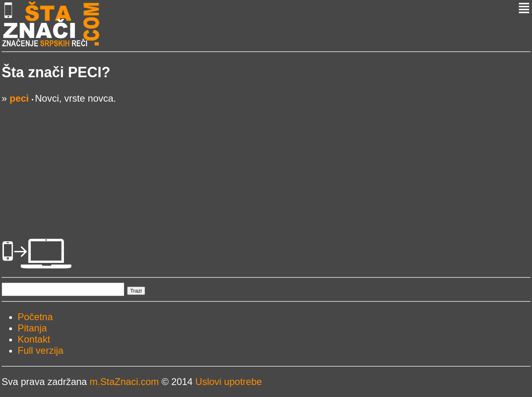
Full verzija (41, 350)
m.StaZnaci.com (124, 382)
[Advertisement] (241, 160)
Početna (35, 317)
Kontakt (34, 339)
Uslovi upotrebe (229, 382)
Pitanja (32, 328)
